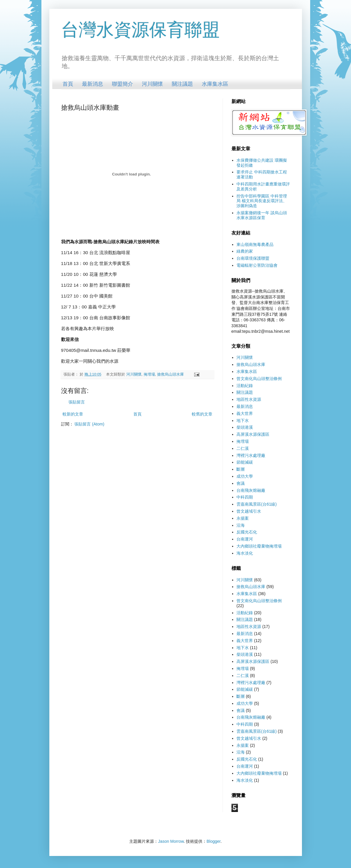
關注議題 (182, 84)
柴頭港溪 (245, 427)
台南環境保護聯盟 (253, 258)
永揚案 (243, 518)
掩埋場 (149, 374)
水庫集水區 (215, 84)
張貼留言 (77, 402)
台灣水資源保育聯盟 (140, 30)
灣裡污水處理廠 (251, 455)
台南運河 (245, 539)
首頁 (68, 84)
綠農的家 (245, 251)
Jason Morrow (171, 841)
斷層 (241, 469)
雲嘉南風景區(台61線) (257, 504)
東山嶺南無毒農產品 (255, 244)
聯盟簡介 (122, 84)
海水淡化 (245, 553)
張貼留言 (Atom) (89, 424)
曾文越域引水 (249, 511)
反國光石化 (247, 532)
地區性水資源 (249, 399)
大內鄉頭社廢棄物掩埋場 (259, 546)
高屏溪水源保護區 (253, 434)
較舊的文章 (202, 414)
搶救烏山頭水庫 (171, 374)
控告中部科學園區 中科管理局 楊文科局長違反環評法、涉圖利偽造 (262, 201)
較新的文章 (73, 414)
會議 (241, 483)
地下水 (243, 421)
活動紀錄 (245, 386)
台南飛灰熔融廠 (251, 490)
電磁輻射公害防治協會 (257, 265)
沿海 (241, 525)
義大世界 (245, 413)
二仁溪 (243, 448)
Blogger (213, 841)
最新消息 (93, 84)
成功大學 (245, 476)
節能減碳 (245, 462)
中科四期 (245, 497)
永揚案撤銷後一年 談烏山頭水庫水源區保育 (262, 215)
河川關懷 (152, 84)
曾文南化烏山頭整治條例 (259, 379)
